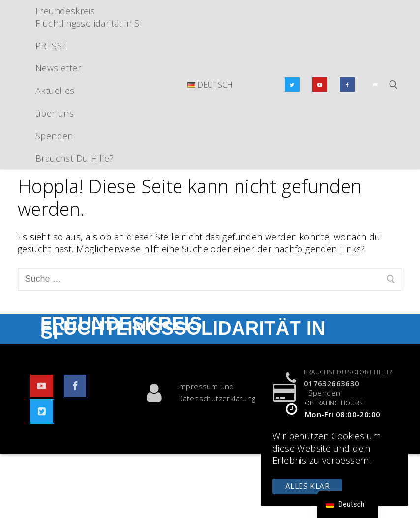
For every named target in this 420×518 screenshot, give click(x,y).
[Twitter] (292, 85)
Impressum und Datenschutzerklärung (195, 393)
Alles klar (307, 486)
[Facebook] (347, 85)
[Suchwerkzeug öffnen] (393, 85)
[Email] (375, 85)
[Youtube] (320, 85)
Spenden (302, 393)
